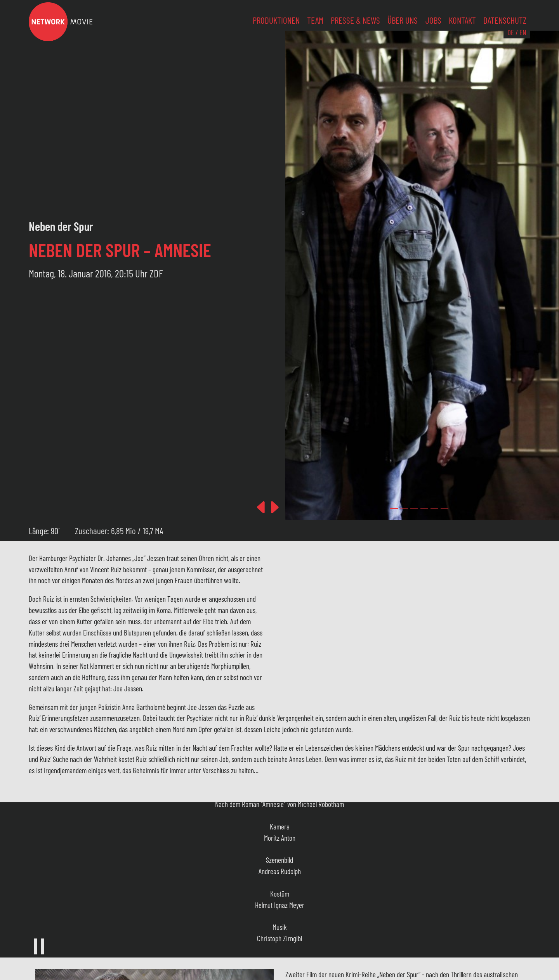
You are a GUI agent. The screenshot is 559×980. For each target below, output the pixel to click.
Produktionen (276, 20)
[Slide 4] (434, 508)
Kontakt (462, 20)
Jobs (433, 20)
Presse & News (355, 20)
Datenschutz (505, 20)
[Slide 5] (444, 508)
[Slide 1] (404, 508)
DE (511, 32)
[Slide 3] (424, 508)
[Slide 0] (394, 508)
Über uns (403, 20)
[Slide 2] (414, 508)
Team (315, 20)
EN (523, 32)
